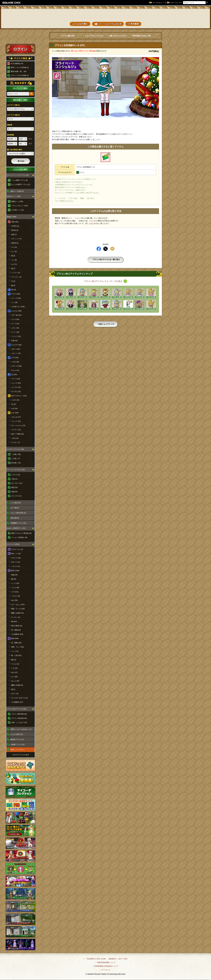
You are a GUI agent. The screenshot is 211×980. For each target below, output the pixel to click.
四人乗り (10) (16, 463)
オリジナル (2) (16, 496)
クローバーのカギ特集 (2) (20, 75)
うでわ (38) (15, 362)
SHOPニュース (198, 24)
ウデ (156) (15, 358)
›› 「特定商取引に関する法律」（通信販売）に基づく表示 (105, 959)
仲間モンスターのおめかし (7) (21, 729)
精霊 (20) (14, 487)
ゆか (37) (14, 672)
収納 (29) (14, 575)
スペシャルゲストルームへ (21, 39)
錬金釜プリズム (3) (17, 739)
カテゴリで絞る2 (13, 115)
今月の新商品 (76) (17, 64)
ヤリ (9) (14, 247)
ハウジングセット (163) (20, 206)
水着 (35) (14, 341)
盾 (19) (14, 290)
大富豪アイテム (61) (18, 745)
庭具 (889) (15, 638)
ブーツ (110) (16, 379)
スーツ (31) (15, 324)
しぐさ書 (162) (16, 503)
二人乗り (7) (16, 459)
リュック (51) (16, 421)
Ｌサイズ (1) (16, 566)
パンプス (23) (16, 387)
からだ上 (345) (16, 311)
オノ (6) (14, 251)
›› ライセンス (105, 970)
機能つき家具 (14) (18, 613)
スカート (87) (16, 353)
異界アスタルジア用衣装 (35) (21, 533)
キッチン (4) (16, 617)
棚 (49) (14, 579)
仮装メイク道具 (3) (17, 191)
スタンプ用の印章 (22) (18, 513)
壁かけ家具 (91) (17, 626)
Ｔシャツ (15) (16, 336)
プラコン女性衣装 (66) (19, 718)
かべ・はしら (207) (18, 604)
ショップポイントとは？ (94, 36)
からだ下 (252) (16, 345)
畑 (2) (13, 689)
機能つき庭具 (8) (17, 685)
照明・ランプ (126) (18, 609)
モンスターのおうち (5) (19, 698)
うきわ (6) (15, 438)
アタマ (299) (16, 294)
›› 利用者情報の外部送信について (105, 966)
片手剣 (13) (15, 226)
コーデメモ (198, 18)
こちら (95, 223)
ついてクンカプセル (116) (16, 470)
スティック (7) (16, 239)
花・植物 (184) (16, 643)
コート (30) (15, 332)
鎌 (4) (13, 285)
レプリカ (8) (16, 475)
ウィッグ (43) (16, 298)
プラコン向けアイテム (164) (17, 709)
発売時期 (10, 135)
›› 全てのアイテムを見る (20, 755)
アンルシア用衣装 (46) (19, 537)
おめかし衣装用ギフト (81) (16, 528)
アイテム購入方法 (68, 36)
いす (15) (14, 668)
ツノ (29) (14, 302)
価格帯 (10, 125)
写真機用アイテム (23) (18, 523)
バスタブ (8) (16, 596)
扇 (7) (13, 268)
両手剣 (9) (15, 230)
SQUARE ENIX (12, 3)
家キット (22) (16, 554)
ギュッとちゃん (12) (18, 425)
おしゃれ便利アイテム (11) (21, 184)
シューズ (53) (16, 383)
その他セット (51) (18, 210)
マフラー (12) (16, 430)
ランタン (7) (16, 442)
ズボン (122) (16, 349)
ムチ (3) (14, 264)
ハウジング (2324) (13, 544)
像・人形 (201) (16, 655)
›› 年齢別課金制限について (105, 962)
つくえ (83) (15, 588)
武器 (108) (15, 222)
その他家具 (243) (17, 634)
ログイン (20, 49)
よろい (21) (15, 328)
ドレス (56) (15, 319)
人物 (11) (14, 479)
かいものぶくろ (198, 13)
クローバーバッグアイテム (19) (18, 175)
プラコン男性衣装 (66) (19, 714)
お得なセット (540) (14, 196)
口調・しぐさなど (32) (19, 722)
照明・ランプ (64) (18, 647)
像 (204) (14, 621)
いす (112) (15, 592)
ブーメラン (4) (16, 277)
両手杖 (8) (15, 243)
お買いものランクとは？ (118, 36)
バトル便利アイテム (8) (19, 180)
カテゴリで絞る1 (13, 105)
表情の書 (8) (15, 518)
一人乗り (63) (16, 454)
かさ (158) (15, 413)
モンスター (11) (17, 483)
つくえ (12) (15, 664)
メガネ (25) (15, 400)
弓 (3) (13, 281)
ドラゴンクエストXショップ (105, 14)
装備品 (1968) (12, 217)
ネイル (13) (15, 370)
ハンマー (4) (16, 273)
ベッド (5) (15, 651)
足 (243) (14, 375)
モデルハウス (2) (17, 549)
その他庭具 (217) (17, 702)
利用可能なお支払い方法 (142, 36)
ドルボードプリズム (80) (15, 449)
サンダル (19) (16, 391)
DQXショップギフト (18, 750)
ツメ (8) (14, 260)
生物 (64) (14, 492)
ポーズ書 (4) (15, 508)
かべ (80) (14, 677)
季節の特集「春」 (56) (19, 71)
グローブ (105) (16, 366)
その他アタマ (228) (18, 307)
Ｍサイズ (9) (16, 562)
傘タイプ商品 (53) (18, 434)
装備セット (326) (17, 201)
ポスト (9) (15, 694)
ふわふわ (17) (16, 417)
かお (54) (14, 408)
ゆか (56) (14, 600)
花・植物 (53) (16, 630)
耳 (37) (14, 404)
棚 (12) (14, 660)
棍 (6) (13, 256)
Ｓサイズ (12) (16, 558)
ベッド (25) (15, 583)
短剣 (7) (14, 234)
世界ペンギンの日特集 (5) (20, 67)
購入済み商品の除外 (15, 150)
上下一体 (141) (16, 315)
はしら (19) (15, 681)
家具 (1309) (15, 571)
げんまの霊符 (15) (17, 734)
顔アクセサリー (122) (19, 396)
